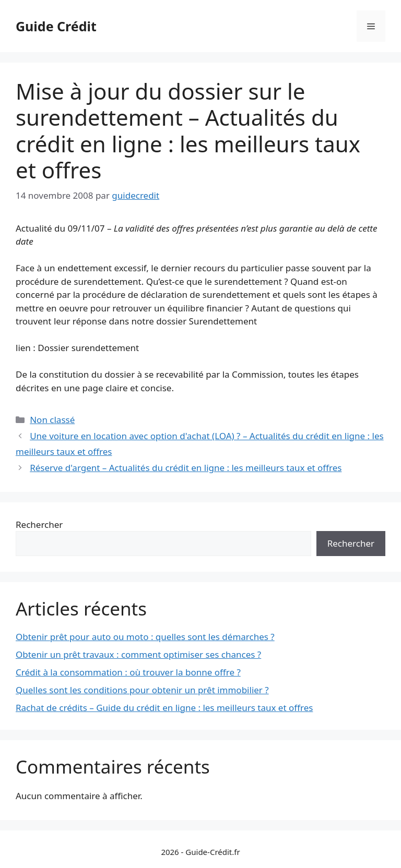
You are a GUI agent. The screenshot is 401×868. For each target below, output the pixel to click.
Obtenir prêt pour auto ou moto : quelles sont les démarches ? (145, 637)
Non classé (52, 420)
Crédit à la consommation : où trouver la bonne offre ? (128, 672)
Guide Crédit (56, 26)
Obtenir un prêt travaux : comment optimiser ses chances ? (138, 654)
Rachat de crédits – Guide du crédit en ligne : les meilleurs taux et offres (164, 708)
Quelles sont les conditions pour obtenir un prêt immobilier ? (142, 690)
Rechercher (39, 525)
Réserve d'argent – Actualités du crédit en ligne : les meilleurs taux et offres (186, 468)
